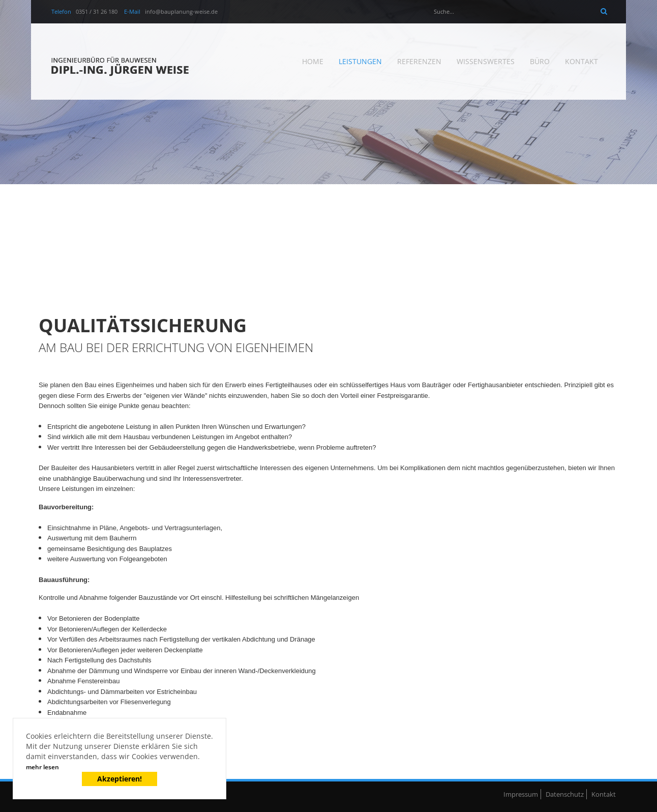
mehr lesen (42, 767)
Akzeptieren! (120, 779)
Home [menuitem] (313, 61)
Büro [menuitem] (540, 61)
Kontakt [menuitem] (581, 61)
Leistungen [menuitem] (360, 61)
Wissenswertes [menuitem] (486, 61)
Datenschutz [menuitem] (565, 794)
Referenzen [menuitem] (419, 61)
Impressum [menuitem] (521, 794)
